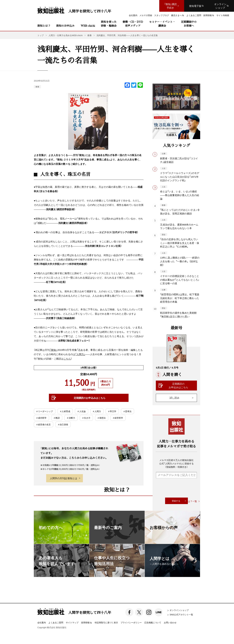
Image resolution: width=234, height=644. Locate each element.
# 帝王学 (112, 411)
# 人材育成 (65, 411)
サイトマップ (72, 622)
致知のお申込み (65, 26)
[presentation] (181, 488)
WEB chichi (88, 26)
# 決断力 (71, 418)
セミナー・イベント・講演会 (162, 24)
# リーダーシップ (45, 411)
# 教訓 (57, 418)
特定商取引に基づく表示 (106, 622)
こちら (67, 359)
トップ (41, 35)
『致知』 (53, 350)
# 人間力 (97, 411)
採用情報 (87, 623)
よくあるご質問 (56, 622)
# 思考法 (127, 411)
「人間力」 (80, 354)
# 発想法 (102, 418)
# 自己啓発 (63, 424)
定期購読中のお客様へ (189, 24)
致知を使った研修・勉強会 (109, 24)
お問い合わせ (170, 622)
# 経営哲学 (118, 418)
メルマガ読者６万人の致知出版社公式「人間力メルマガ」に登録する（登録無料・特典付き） (176, 463)
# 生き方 (86, 418)
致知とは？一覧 (189, 501)
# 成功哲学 (41, 418)
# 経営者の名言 (44, 424)
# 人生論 (81, 411)
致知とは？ (44, 26)
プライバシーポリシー (131, 622)
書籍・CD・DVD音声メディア (133, 24)
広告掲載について (153, 622)
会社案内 (42, 622)
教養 (37, 87)
